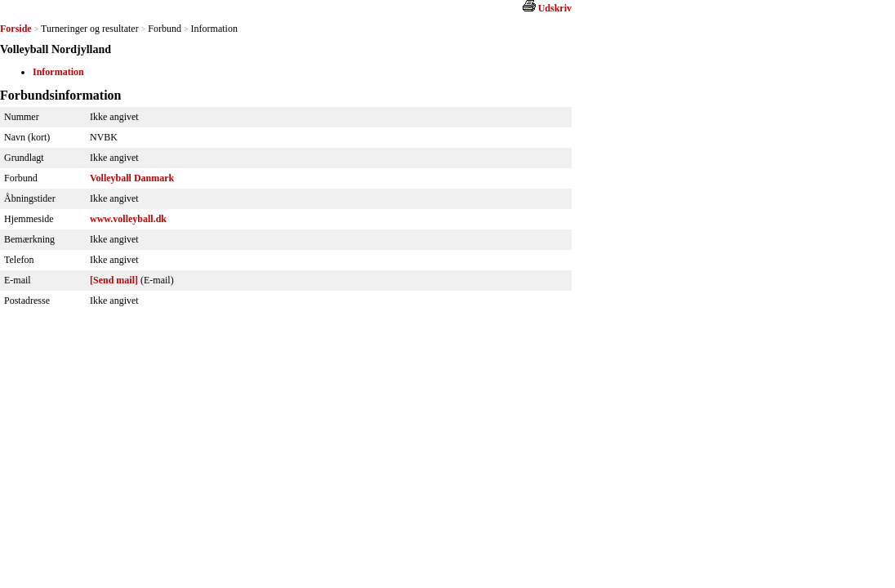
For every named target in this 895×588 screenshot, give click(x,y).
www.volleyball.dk (128, 219)
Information (58, 72)
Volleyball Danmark (132, 178)
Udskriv (555, 8)
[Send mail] (114, 280)
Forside (16, 29)
